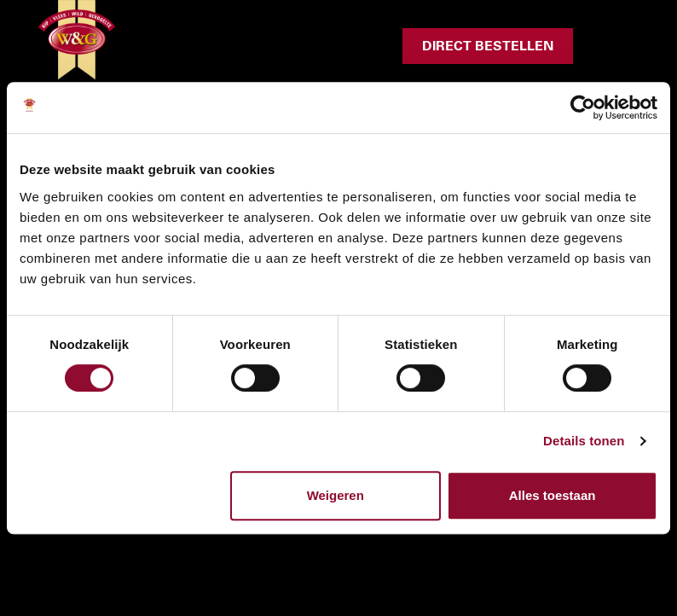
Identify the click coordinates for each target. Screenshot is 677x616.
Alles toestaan (553, 495)
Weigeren (336, 495)
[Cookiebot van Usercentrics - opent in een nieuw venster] (583, 108)
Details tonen (584, 441)
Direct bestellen (488, 46)
